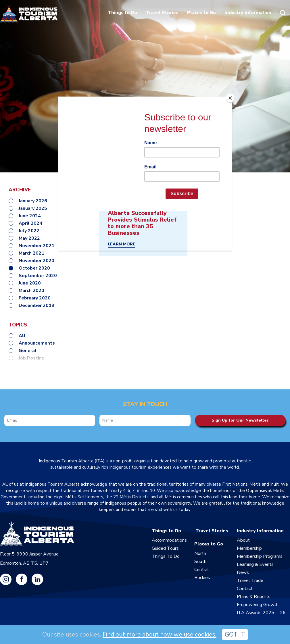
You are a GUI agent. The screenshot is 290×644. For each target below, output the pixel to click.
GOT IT (235, 635)
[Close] (230, 98)
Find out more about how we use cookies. (160, 635)
